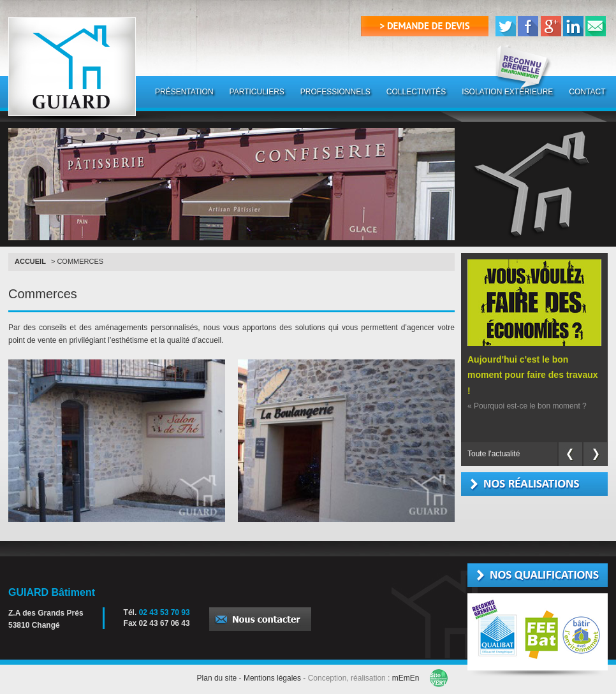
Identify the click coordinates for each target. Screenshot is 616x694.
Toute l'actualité (494, 454)
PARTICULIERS (257, 92)
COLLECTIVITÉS (416, 92)
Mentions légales (272, 678)
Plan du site (217, 678)
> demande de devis (425, 26)
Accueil (30, 261)
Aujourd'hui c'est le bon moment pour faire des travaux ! (533, 375)
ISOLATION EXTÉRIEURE (507, 92)
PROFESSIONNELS (335, 92)
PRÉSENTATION (184, 92)
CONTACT (587, 92)
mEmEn (406, 678)
